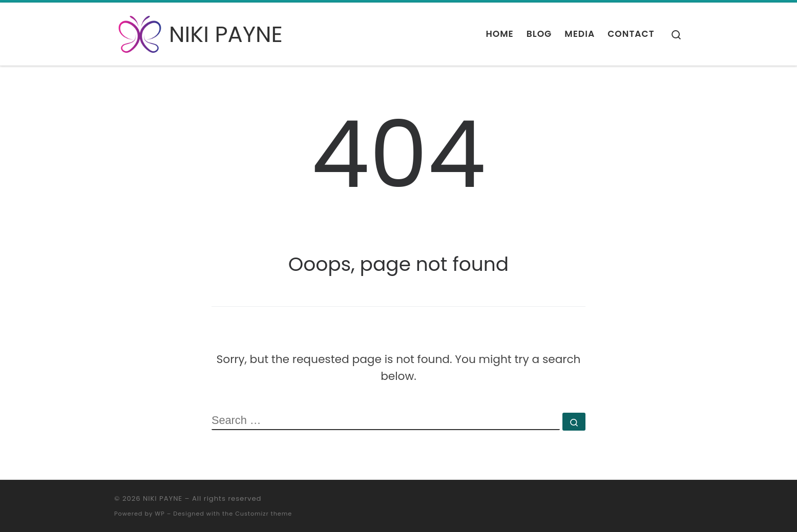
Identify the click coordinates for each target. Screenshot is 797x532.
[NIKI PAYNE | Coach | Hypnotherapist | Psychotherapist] (140, 33)
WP (160, 514)
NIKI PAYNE (163, 498)
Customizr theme (264, 514)
